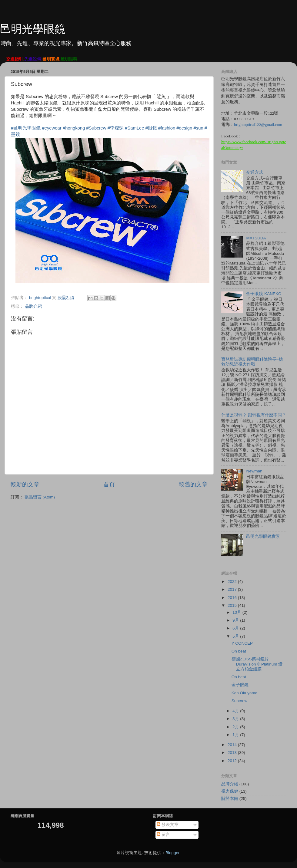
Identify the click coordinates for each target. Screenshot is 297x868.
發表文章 (168, 825)
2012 (233, 761)
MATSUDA (256, 238)
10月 (237, 612)
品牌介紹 (33, 306)
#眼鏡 (151, 128)
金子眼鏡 (240, 685)
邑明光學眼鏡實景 (263, 536)
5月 (236, 636)
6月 (236, 628)
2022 (233, 582)
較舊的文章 (193, 484)
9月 (236, 620)
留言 (163, 835)
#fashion (167, 128)
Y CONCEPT (244, 643)
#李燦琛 (116, 128)
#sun (198, 128)
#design (184, 128)
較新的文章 (25, 484)
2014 (233, 745)
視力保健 (230, 791)
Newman (254, 471)
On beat (239, 651)
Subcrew (240, 701)
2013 (233, 753)
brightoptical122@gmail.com (258, 125)
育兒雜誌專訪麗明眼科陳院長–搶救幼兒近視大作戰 (252, 362)
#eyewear (52, 128)
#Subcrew (96, 128)
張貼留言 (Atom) (40, 497)
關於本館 (230, 799)
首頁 (109, 484)
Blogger (172, 853)
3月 (236, 719)
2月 (236, 727)
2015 (233, 605)
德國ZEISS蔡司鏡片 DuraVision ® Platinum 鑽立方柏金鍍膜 (257, 664)
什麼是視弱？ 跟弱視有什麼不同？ (254, 415)
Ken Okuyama (245, 693)
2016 (233, 598)
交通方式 (255, 172)
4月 (236, 711)
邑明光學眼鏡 (33, 29)
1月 (236, 735)
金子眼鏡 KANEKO (264, 294)
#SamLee (135, 128)
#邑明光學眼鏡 (26, 128)
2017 (233, 589)
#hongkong (74, 128)
